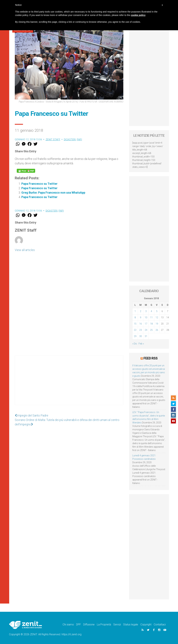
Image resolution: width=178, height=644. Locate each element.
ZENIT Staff (53, 139)
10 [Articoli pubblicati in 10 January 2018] (146, 317)
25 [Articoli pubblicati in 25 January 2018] (151, 330)
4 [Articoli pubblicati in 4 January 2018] (151, 311)
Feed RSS (150, 358)
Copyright (146, 625)
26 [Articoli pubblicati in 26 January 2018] (157, 330)
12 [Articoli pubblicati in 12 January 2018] (157, 317)
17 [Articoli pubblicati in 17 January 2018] (146, 324)
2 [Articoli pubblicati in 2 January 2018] (141, 311)
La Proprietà (104, 625)
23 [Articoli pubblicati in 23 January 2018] (141, 330)
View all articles (25, 250)
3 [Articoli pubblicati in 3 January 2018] (146, 311)
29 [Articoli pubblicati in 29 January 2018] (135, 336)
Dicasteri (70, 139)
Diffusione (89, 625)
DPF (79, 625)
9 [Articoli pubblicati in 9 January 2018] (141, 317)
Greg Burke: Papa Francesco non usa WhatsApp (53, 193)
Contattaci (160, 625)
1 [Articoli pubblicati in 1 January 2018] (135, 311)
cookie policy (138, 15)
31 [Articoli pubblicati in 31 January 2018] (146, 336)
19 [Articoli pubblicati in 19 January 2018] (157, 324)
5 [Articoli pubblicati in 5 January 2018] (157, 311)
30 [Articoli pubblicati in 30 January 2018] (141, 336)
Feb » (141, 344)
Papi (79, 139)
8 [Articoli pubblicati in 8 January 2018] (135, 317)
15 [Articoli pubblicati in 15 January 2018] (135, 324)
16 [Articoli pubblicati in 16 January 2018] (141, 324)
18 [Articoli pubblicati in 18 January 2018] (151, 324)
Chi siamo (68, 625)
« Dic (135, 344)
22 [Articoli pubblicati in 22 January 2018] (135, 330)
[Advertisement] (69, 383)
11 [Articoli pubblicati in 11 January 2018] (151, 317)
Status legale (131, 625)
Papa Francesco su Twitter (39, 184)
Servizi (117, 625)
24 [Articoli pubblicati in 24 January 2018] (146, 330)
